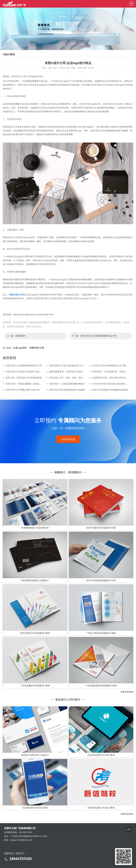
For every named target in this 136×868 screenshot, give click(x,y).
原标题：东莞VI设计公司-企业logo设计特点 (23, 76)
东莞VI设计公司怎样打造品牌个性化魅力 (25, 372)
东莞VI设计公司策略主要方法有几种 (23, 390)
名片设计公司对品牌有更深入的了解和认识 (112, 366)
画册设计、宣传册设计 (68, 472)
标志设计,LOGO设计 (68, 700)
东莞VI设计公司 (16, 295)
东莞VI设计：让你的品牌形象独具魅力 (67, 384)
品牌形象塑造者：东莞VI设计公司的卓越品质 (70, 372)
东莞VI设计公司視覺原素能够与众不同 (98, 336)
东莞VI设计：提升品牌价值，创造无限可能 (112, 372)
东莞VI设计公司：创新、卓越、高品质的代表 (70, 378)
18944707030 (21, 859)
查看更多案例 (127, 692)
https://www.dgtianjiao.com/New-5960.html (33, 314)
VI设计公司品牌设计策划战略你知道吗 (110, 390)
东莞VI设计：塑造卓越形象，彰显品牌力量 (26, 384)
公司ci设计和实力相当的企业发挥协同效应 (112, 384)
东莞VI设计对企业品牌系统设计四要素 (67, 390)
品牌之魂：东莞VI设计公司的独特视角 (24, 378)
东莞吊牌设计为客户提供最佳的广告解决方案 (70, 366)
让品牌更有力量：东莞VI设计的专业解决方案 (113, 378)
